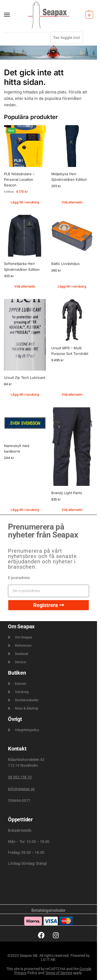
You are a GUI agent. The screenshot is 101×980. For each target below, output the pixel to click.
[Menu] (12, 15)
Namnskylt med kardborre (17, 448)
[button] (89, 15)
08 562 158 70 (20, 777)
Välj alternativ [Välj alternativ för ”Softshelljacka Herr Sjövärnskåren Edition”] (25, 286)
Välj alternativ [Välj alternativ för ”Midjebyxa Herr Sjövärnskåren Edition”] (72, 202)
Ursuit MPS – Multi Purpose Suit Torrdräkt (70, 351)
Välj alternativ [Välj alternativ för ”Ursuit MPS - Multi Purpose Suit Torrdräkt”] (72, 394)
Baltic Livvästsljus (66, 264)
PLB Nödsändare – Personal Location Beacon (19, 179)
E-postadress (19, 578)
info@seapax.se (21, 789)
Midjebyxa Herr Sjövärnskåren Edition (69, 177)
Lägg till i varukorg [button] (25, 202)
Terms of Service (59, 973)
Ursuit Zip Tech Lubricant (25, 378)
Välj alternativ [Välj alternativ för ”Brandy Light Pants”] (72, 510)
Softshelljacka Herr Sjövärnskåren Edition (22, 266)
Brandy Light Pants (67, 493)
